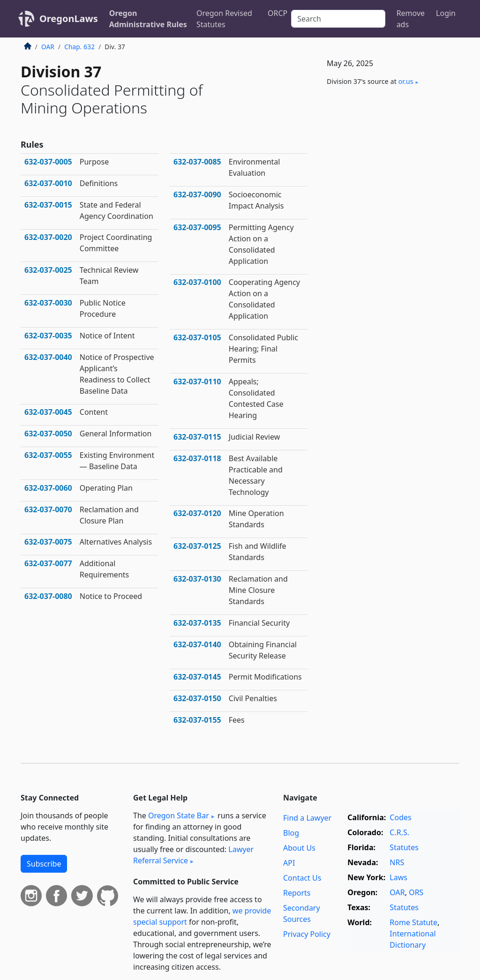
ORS (416, 892)
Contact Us (302, 878)
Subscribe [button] (44, 864)
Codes (400, 817)
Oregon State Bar (179, 815)
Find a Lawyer (307, 818)
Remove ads (411, 19)
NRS (397, 862)
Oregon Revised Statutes (224, 19)
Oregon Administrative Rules (148, 19)
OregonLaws (69, 19)
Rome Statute (413, 922)
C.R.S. (399, 832)
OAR (48, 47)
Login (446, 13)
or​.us (406, 81)
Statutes (404, 847)
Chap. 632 (79, 47)
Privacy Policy (307, 934)
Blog (291, 833)
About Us (299, 848)
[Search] (338, 19)
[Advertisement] (389, 167)
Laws (398, 877)
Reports (297, 893)
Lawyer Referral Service (193, 855)
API (289, 863)
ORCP (277, 13)
